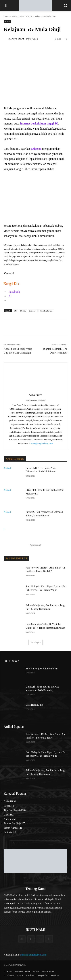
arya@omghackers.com (42, 443)
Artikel (29, 16)
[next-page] (4, 529)
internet (33, 311)
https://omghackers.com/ (35, 400)
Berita (23, 311)
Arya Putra (18, 39)
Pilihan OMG (18, 16)
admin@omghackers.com (33, 955)
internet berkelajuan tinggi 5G (39, 123)
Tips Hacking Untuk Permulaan (42, 669)
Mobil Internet (46, 311)
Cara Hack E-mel (35, 705)
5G (15, 311)
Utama (7, 16)
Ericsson (36, 149)
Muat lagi (35, 642)
